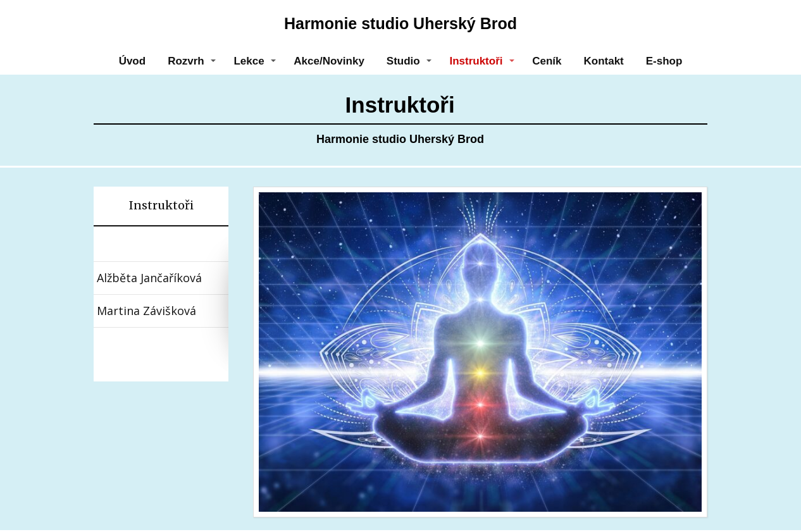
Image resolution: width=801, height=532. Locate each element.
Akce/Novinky (329, 61)
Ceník (547, 61)
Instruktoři (476, 61)
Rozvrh (186, 61)
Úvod (133, 61)
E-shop (664, 61)
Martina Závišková (146, 311)
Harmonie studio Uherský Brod (400, 24)
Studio (403, 61)
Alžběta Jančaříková (149, 278)
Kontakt (603, 61)
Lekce (249, 61)
